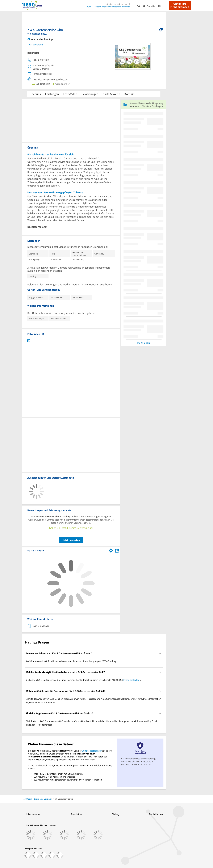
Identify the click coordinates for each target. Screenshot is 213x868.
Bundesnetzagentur (92, 751)
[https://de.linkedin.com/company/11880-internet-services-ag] (52, 855)
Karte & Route (111, 94)
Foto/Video (70, 94)
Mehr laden (144, 343)
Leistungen (52, 94)
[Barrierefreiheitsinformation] (161, 6)
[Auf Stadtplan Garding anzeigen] (117, 550)
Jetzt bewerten (71, 540)
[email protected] (132, 680)
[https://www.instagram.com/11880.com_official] (36, 855)
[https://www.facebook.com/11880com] (28, 855)
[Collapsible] (160, 653)
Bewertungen (90, 94)
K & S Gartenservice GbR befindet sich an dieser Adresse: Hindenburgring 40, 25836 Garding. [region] (71, 661)
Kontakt (129, 94)
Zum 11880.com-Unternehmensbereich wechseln (108, 7)
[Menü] (166, 6)
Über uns (35, 94)
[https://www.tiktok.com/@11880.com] (44, 855)
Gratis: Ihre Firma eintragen (180, 5)
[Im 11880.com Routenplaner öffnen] (111, 550)
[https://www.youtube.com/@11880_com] (60, 855)
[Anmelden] (150, 6)
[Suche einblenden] (140, 6)
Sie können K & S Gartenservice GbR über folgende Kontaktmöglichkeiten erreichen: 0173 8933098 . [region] (83, 680)
